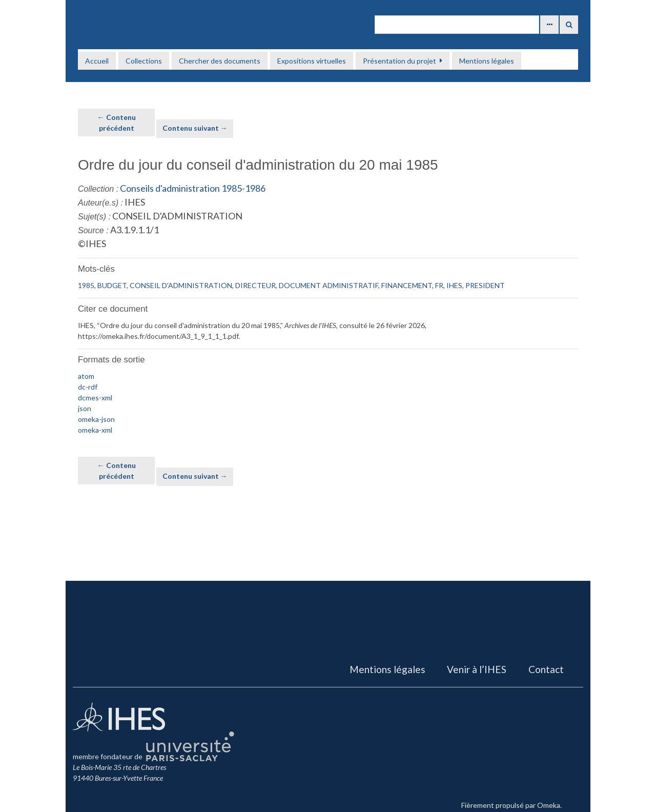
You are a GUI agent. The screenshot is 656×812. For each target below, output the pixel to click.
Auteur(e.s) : (100, 203)
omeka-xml (95, 430)
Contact (546, 669)
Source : (93, 230)
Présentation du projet (399, 61)
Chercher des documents (220, 61)
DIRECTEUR (255, 285)
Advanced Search (549, 25)
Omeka (549, 805)
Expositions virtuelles (312, 61)
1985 (86, 285)
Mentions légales (487, 61)
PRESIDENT (485, 285)
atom (86, 376)
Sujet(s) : (94, 217)
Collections (144, 61)
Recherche (569, 25)
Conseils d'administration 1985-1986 (193, 188)
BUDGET (112, 285)
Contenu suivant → (195, 128)
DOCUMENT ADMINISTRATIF (329, 285)
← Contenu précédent (117, 123)
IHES (454, 285)
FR (439, 285)
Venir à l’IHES (477, 669)
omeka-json (96, 419)
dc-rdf (88, 387)
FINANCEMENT (407, 285)
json (85, 408)
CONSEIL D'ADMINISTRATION (181, 285)
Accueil (97, 61)
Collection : (98, 189)
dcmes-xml (95, 398)
